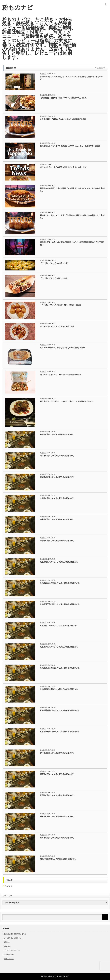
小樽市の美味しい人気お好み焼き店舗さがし (57, 498)
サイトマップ (9, 959)
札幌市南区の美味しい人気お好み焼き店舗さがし (59, 626)
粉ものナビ (17, 8)
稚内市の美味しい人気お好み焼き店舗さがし (57, 434)
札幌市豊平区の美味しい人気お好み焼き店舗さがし (60, 604)
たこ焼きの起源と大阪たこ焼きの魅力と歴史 (57, 326)
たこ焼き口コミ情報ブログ (14, 938)
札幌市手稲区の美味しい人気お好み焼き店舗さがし (60, 710)
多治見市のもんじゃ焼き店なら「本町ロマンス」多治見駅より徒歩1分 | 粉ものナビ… (71, 78)
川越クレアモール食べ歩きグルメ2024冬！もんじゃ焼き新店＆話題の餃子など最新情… (72, 243)
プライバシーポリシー (12, 950)
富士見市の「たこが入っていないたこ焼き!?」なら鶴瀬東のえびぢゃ (67, 401)
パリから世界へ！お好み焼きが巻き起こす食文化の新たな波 (63, 167)
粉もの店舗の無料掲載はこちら (15, 934)
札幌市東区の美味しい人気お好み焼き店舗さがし (59, 647)
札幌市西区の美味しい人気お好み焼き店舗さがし (59, 689)
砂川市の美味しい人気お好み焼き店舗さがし (57, 753)
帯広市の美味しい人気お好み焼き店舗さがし (57, 477)
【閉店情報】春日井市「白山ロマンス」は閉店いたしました (63, 98)
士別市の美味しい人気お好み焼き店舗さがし (57, 541)
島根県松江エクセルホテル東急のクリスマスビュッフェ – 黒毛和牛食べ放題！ (70, 146)
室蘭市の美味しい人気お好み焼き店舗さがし (57, 519)
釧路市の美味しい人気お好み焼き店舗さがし (57, 838)
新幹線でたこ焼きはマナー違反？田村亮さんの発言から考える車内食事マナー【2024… (72, 217)
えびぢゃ (9, 886)
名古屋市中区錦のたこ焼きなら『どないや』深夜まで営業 (62, 348)
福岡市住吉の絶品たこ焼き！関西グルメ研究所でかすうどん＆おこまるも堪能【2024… (72, 190)
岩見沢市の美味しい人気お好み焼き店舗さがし (58, 859)
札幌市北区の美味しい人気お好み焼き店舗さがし (59, 562)
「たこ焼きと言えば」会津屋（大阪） (55, 263)
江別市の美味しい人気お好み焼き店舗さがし (57, 795)
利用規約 (7, 946)
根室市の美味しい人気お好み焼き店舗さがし (57, 774)
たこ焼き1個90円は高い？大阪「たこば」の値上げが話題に (63, 119)
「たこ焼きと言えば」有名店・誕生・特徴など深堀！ (61, 305)
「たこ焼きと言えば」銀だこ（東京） (55, 278)
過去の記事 (101, 68)
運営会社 (7, 942)
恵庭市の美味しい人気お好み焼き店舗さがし (57, 817)
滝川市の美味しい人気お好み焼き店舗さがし (57, 456)
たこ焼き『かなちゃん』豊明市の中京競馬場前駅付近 (61, 375)
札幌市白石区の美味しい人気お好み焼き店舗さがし (60, 583)
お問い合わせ (9, 955)
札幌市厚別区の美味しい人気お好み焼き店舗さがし (60, 732)
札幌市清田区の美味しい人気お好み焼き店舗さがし (60, 668)
